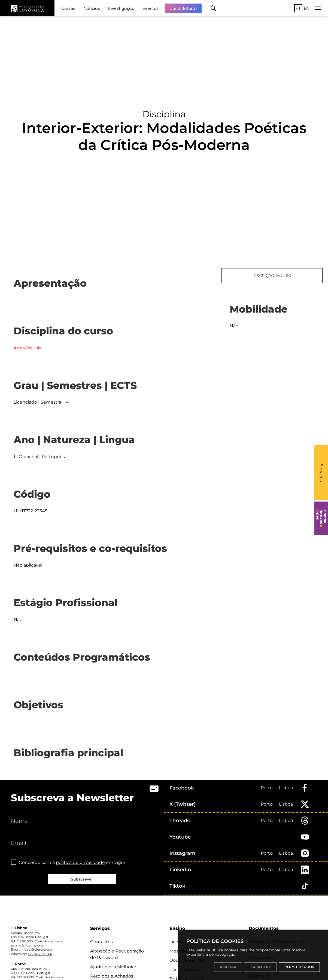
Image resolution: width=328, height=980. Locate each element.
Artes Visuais (27, 348)
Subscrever (82, 879)
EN (307, 8)
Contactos (101, 942)
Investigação (121, 8)
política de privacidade (80, 862)
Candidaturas (183, 8)
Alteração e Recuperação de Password (117, 954)
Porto (267, 788)
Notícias (92, 8)
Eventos (151, 8)
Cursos (68, 8)
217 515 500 (25, 941)
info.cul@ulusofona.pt (37, 949)
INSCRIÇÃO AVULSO (272, 276)
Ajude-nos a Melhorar (113, 967)
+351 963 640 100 (40, 954)
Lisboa (286, 788)
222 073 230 (25, 977)
